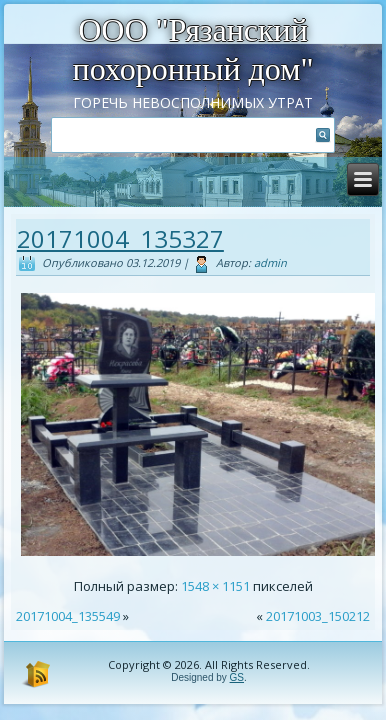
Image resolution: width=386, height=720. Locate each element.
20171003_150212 (318, 616)
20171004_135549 (68, 616)
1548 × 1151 (215, 586)
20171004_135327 (120, 238)
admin (270, 262)
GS (237, 677)
